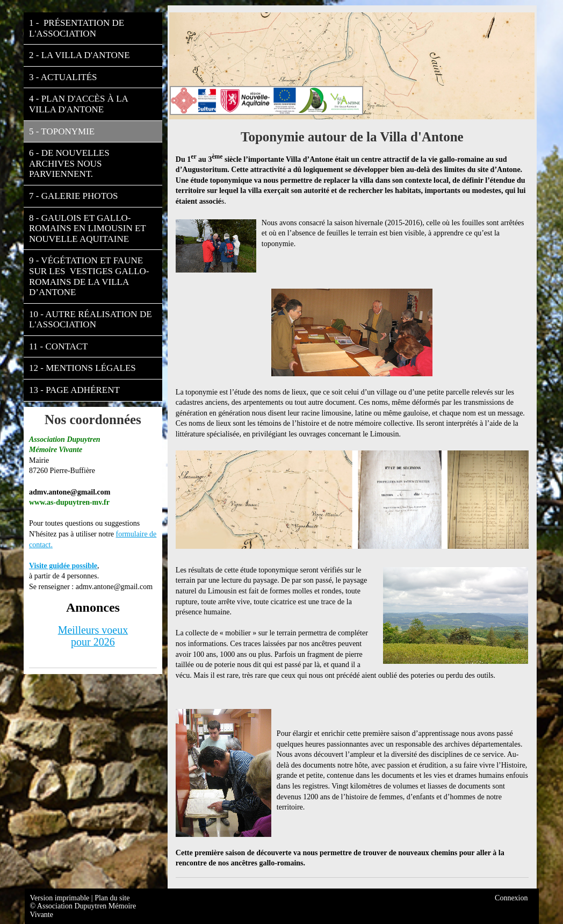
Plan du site (112, 898)
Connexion (511, 898)
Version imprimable (61, 898)
